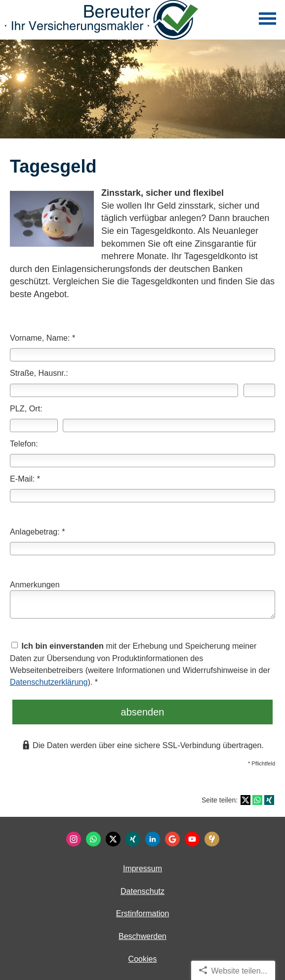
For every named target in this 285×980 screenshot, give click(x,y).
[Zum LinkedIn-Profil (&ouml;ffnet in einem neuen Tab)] (153, 839)
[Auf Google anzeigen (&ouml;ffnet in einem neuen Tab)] (172, 839)
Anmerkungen (35, 584)
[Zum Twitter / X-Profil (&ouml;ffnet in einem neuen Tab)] (113, 839)
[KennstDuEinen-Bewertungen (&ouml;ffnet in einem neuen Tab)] (212, 839)
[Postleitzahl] (34, 425)
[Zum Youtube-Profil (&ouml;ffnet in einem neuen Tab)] (192, 839)
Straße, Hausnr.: (39, 373)
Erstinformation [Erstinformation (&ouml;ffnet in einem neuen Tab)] (143, 913)
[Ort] (169, 425)
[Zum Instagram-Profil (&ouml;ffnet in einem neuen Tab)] (74, 839)
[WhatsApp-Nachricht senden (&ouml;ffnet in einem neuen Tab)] (93, 839)
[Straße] (124, 390)
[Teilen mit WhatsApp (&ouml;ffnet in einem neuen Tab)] (257, 800)
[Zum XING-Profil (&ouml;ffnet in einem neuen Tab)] (133, 839)
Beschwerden (142, 936)
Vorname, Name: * (42, 338)
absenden (143, 712)
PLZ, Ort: (26, 408)
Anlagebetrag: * (38, 532)
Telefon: (24, 444)
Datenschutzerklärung (49, 682)
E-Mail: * (25, 479)
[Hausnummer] (259, 390)
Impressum (142, 869)
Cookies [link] (143, 959)
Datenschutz (142, 891)
